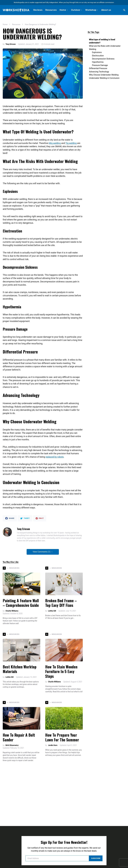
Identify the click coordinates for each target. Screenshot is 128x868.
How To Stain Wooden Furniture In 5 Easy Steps (61, 671)
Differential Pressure (98, 63)
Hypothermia (98, 56)
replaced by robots (55, 457)
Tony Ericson (11, 44)
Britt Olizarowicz (12, 745)
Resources (16, 24)
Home (5, 24)
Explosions (97, 46)
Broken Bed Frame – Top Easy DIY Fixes (61, 603)
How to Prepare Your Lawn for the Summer (62, 737)
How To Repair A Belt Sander (19, 737)
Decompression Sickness (103, 53)
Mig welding (55, 143)
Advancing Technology (99, 66)
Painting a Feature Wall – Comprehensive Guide (21, 603)
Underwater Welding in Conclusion (104, 72)
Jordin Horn (53, 745)
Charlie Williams (12, 611)
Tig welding (71, 143)
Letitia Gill (52, 611)
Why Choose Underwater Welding (104, 69)
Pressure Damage (100, 59)
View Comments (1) (42, 552)
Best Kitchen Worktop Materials (20, 669)
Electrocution (98, 50)
